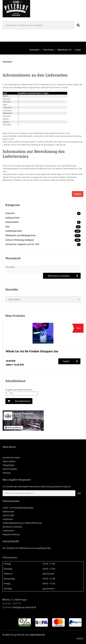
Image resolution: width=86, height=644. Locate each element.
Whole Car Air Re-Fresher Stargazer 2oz (32, 351)
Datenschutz (9, 512)
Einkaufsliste (9, 465)
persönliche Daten (11, 458)
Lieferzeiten (8, 531)
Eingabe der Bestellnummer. (19, 390)
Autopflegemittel (14, 231)
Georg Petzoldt (17, 635)
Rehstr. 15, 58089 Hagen (15, 600)
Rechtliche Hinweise (12, 527)
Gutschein (10, 213)
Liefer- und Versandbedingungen (18, 508)
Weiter (78, 194)
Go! (79, 493)
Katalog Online (13, 218)
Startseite (7, 62)
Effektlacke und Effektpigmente (20, 235)
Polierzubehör (12, 222)
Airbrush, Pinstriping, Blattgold (20, 240)
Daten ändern (9, 461)
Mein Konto (48, 50)
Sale (7, 227)
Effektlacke (24, 548)
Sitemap (7, 473)
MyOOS (80, 639)
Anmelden (34, 50)
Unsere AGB (8, 515)
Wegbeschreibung (11, 534)
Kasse (78, 50)
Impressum (8, 519)
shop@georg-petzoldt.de (24, 607)
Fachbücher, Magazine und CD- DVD (22, 244)
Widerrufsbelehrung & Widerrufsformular (22, 523)
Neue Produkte (10, 469)
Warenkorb (62, 50)
